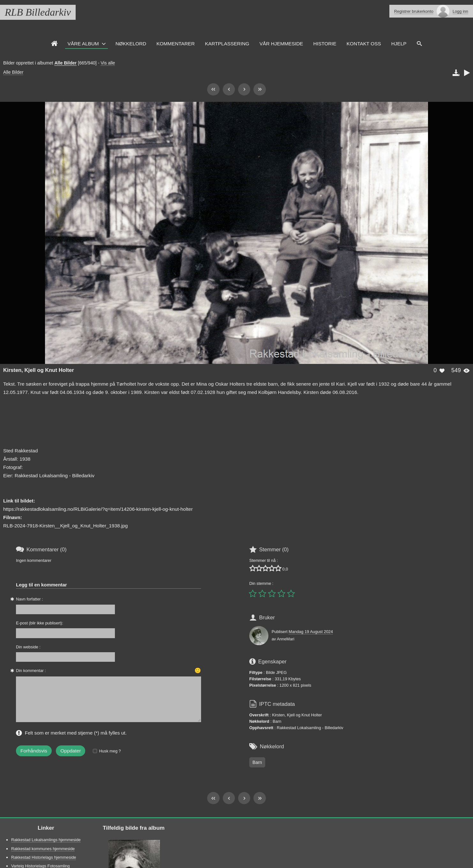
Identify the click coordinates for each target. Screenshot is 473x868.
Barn (257, 762)
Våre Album (83, 44)
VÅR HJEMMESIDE (281, 44)
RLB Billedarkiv (38, 12)
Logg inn (460, 11)
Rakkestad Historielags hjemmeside (44, 857)
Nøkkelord (131, 44)
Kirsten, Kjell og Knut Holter (39, 370)
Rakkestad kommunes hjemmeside (43, 849)
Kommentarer (176, 44)
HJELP (399, 44)
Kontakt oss (364, 44)
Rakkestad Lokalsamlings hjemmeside (46, 840)
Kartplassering (227, 44)
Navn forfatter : (30, 599)
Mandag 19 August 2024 (311, 632)
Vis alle (108, 63)
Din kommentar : (31, 671)
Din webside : (28, 647)
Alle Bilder (65, 63)
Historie (325, 44)
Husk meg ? (110, 751)
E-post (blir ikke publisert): (40, 623)
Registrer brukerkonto (414, 11)
